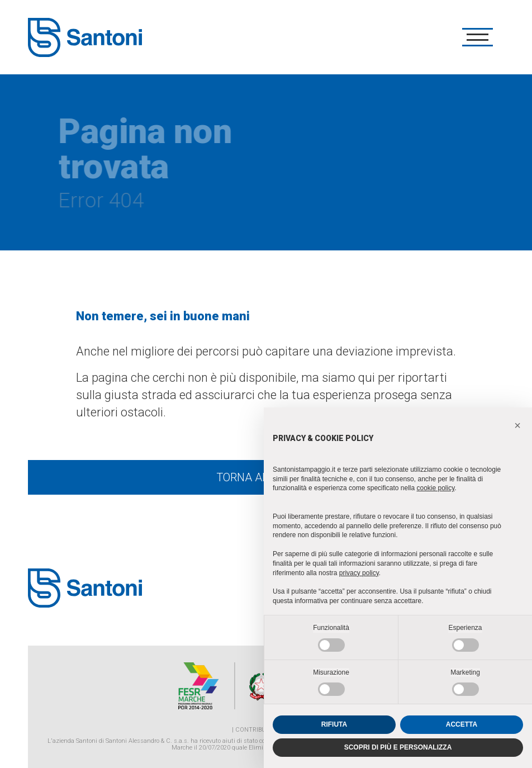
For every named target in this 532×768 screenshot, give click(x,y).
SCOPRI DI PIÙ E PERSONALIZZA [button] (398, 747)
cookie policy (435, 488)
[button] (517, 425)
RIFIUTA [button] (334, 724)
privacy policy (359, 573)
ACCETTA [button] (462, 724)
